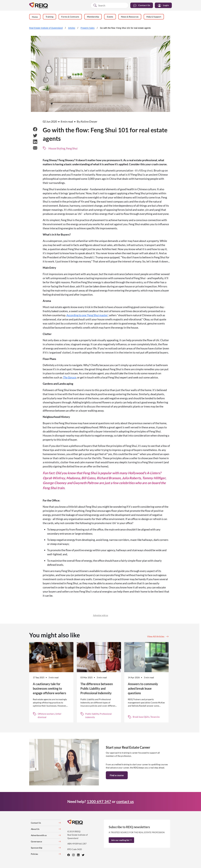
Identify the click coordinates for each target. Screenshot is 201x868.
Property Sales (88, 28)
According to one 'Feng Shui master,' (87, 315)
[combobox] (109, 5)
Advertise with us (101, 615)
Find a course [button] (117, 775)
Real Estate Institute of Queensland (46, 28)
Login (163, 5)
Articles (72, 28)
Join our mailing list (121, 840)
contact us (125, 801)
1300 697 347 (99, 801)
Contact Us (142, 5)
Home (35, 17)
